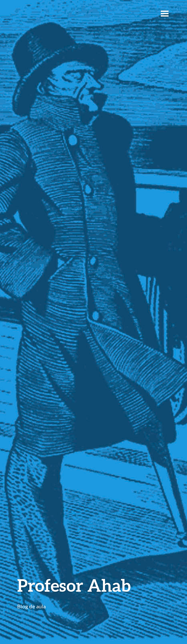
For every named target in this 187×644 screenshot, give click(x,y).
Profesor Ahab (74, 585)
